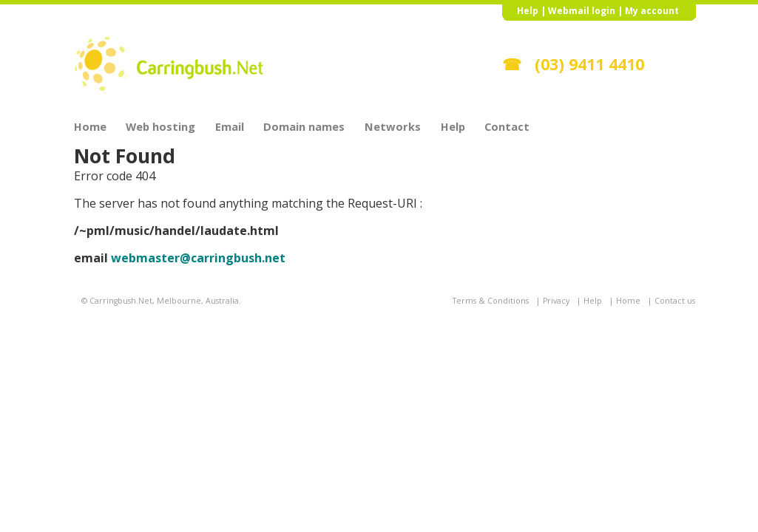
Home (90, 126)
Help (528, 11)
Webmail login (582, 11)
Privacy (556, 301)
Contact (507, 126)
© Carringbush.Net (117, 301)
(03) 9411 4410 (589, 64)
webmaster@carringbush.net (198, 258)
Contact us (675, 301)
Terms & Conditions (491, 301)
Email (230, 126)
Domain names (304, 126)
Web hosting (160, 126)
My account (652, 11)
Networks (393, 126)
